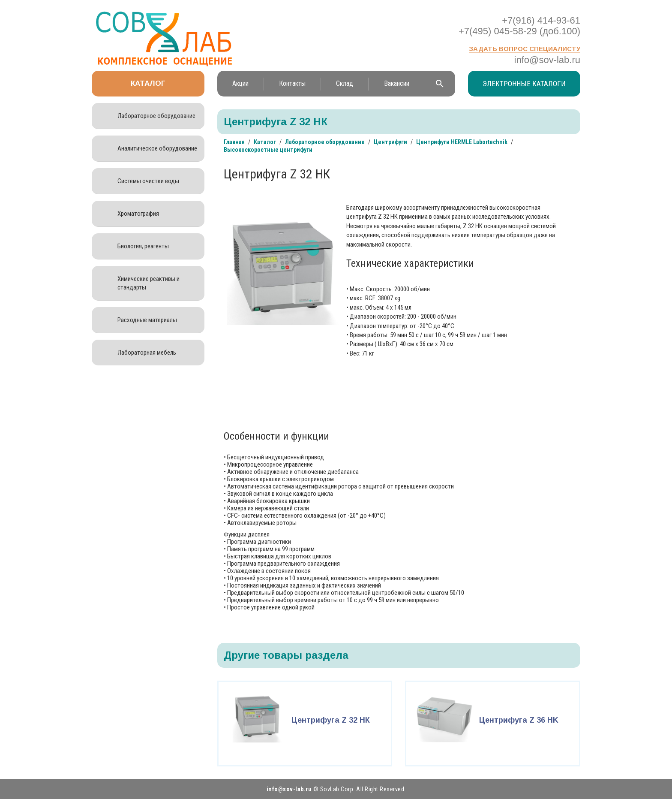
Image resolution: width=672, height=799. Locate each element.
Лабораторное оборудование (156, 116)
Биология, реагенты (143, 246)
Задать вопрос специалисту (525, 49)
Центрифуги (390, 142)
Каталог (148, 83)
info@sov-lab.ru (547, 60)
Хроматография (138, 214)
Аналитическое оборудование (157, 148)
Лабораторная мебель (147, 353)
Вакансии (397, 83)
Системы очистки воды (148, 181)
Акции (240, 83)
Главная (234, 142)
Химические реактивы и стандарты (148, 283)
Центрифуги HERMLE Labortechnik (462, 142)
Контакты (292, 83)
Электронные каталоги (524, 84)
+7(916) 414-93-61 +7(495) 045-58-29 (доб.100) (519, 26)
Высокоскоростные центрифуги (268, 150)
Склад (345, 83)
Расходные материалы (147, 320)
